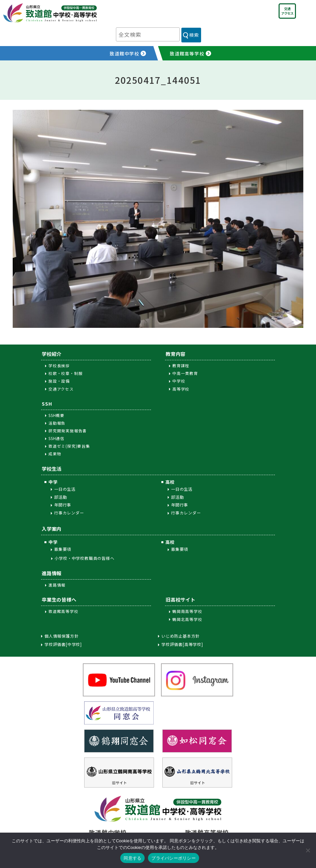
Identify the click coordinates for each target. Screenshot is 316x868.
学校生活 (52, 469)
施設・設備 (59, 381)
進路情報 (52, 573)
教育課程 (181, 366)
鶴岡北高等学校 (187, 619)
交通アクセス (287, 11)
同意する (132, 858)
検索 (194, 35)
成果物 (55, 454)
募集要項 (63, 549)
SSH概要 (56, 415)
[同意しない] (308, 850)
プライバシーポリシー (174, 858)
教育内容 (176, 354)
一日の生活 (65, 489)
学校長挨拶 (59, 366)
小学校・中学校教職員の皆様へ (84, 558)
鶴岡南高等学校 (187, 611)
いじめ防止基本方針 (181, 636)
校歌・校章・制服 (65, 373)
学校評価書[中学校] (63, 644)
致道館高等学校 (63, 611)
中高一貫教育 (185, 373)
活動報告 (57, 423)
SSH (47, 403)
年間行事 (63, 505)
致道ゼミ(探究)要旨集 (69, 446)
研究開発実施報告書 (68, 431)
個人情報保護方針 (61, 636)
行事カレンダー (69, 513)
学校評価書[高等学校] (182, 644)
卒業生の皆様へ (59, 599)
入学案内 (52, 529)
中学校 (179, 381)
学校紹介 (52, 354)
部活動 (60, 497)
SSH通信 (56, 438)
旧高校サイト (181, 599)
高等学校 (181, 389)
